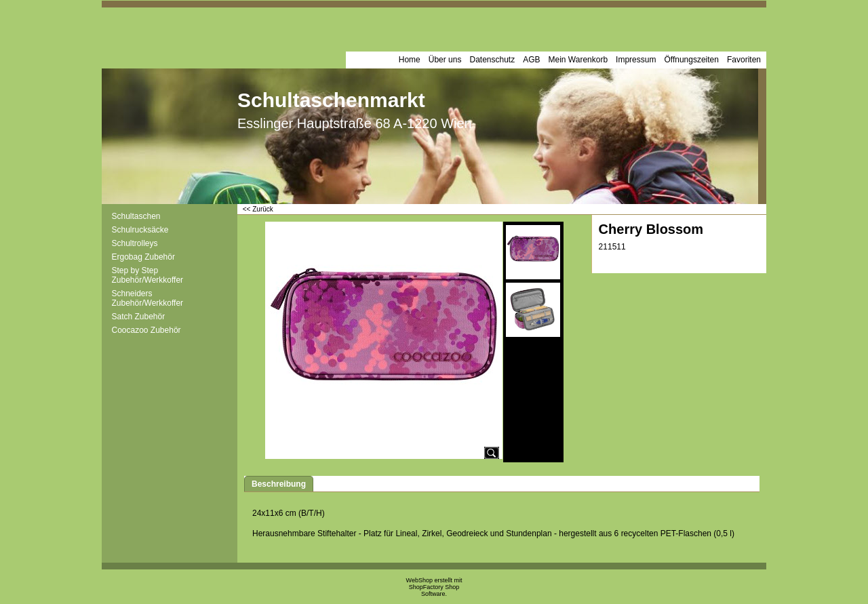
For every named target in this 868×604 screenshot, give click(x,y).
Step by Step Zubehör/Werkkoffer (148, 275)
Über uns (445, 60)
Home (410, 60)
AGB (531, 60)
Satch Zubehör (139, 317)
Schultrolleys (135, 243)
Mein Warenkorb (578, 60)
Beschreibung (279, 484)
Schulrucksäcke (140, 230)
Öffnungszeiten (691, 60)
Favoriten (744, 60)
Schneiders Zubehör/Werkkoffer (148, 298)
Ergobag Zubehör (143, 257)
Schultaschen (136, 216)
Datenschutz (492, 60)
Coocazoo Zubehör (146, 330)
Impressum (636, 60)
